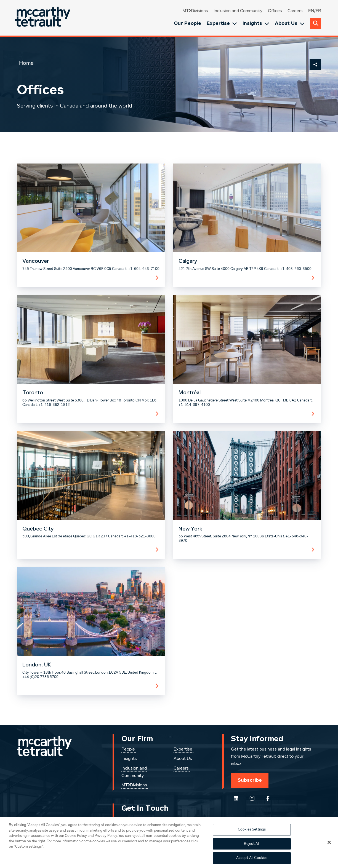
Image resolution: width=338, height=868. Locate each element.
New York (190, 529)
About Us (290, 23)
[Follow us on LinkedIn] (236, 798)
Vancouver (36, 261)
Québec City (38, 529)
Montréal (190, 393)
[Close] (329, 849)
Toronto (33, 393)
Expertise (222, 23)
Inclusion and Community (238, 11)
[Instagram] (252, 798)
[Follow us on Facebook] (268, 798)
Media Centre (187, 819)
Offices (275, 11)
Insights (256, 23)
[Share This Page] (315, 65)
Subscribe (250, 780)
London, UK (37, 665)
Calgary (188, 261)
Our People (187, 23)
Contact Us (132, 819)
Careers (295, 11)
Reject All (252, 850)
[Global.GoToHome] (43, 18)
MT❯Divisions (195, 11)
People (128, 749)
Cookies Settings (252, 836)
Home (26, 63)
